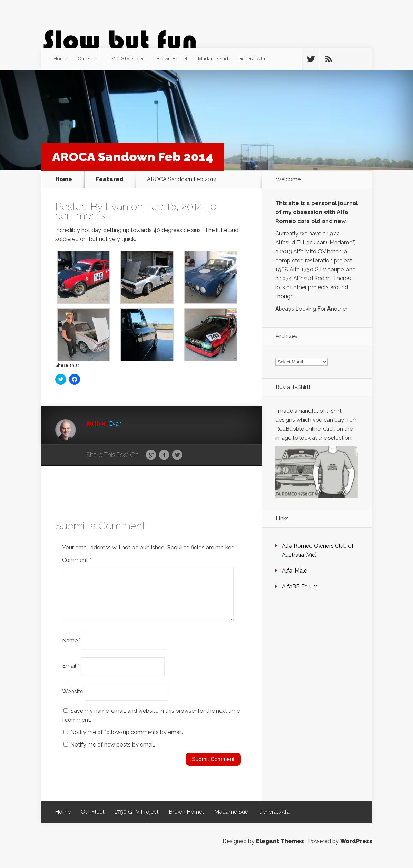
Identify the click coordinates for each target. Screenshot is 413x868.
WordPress (356, 850)
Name (71, 648)
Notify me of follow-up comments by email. (127, 740)
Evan (117, 207)
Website (73, 700)
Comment (77, 560)
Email (71, 674)
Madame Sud (213, 58)
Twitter (177, 455)
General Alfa (252, 58)
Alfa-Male (294, 571)
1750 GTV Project (127, 58)
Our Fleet (88, 58)
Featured (110, 179)
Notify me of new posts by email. (113, 753)
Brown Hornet (172, 58)
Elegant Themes (280, 850)
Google (151, 455)
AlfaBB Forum (300, 587)
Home (60, 58)
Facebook (164, 455)
